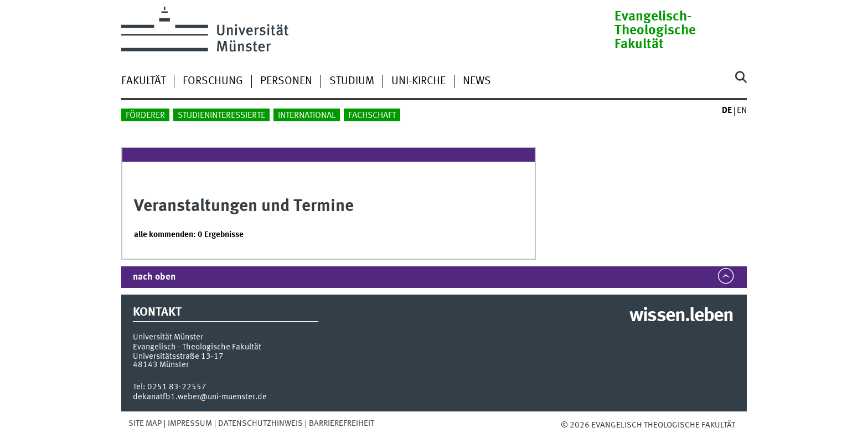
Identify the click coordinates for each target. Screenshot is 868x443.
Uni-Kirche (418, 81)
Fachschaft (372, 116)
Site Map (145, 424)
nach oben (154, 277)
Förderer (145, 116)
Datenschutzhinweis (260, 424)
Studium (352, 81)
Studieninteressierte (221, 116)
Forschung (213, 81)
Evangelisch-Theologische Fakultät (655, 31)
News (477, 81)
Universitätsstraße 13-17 (178, 357)
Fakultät (143, 81)
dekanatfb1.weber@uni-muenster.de (200, 397)
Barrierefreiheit (342, 424)
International (307, 116)
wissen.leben (681, 316)
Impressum (190, 424)
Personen (286, 81)
